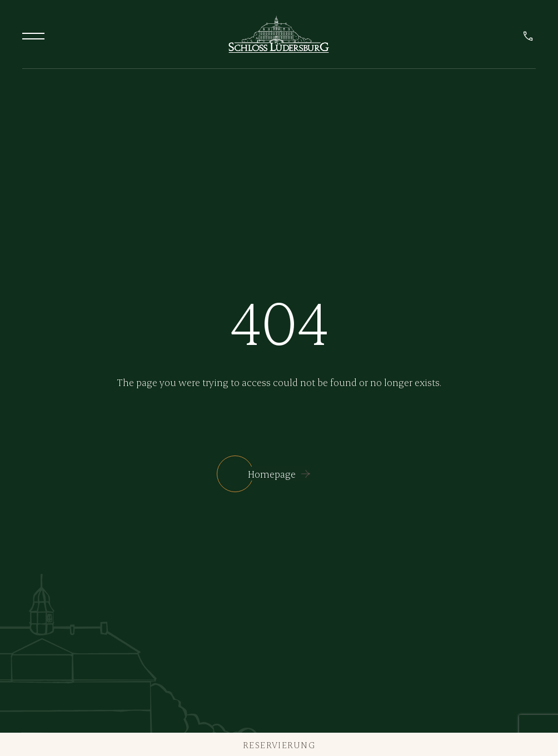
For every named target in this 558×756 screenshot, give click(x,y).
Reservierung (279, 745)
